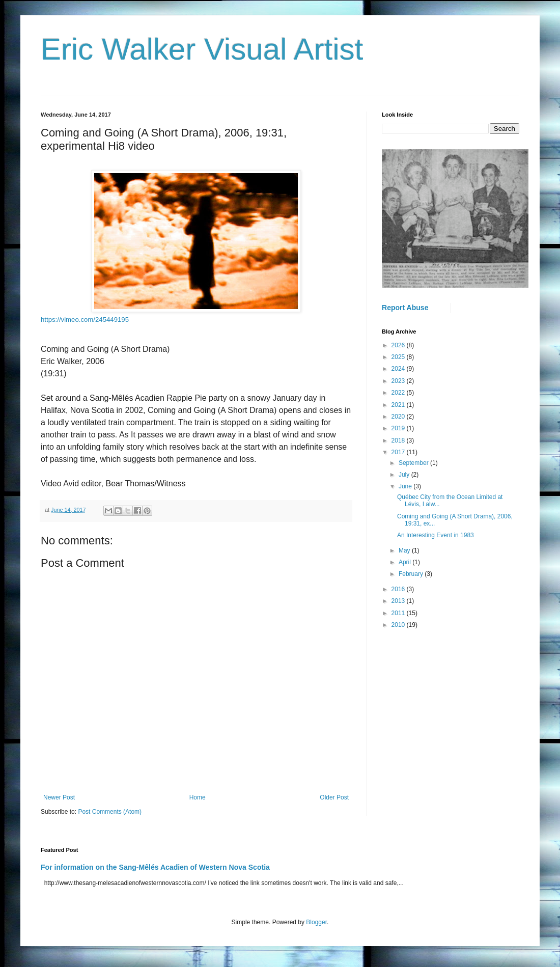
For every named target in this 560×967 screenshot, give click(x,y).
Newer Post (59, 797)
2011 (399, 613)
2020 (399, 417)
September (414, 463)
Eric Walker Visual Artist (202, 49)
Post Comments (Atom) (110, 812)
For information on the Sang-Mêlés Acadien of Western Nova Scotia (155, 867)
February (412, 574)
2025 (399, 357)
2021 (399, 405)
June (406, 486)
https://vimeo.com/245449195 (85, 320)
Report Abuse (405, 308)
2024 (399, 369)
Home (198, 797)
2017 (399, 452)
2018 (399, 440)
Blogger (316, 922)
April (405, 562)
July (405, 475)
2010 (399, 625)
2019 (399, 428)
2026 (399, 345)
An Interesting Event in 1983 (436, 535)
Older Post (334, 797)
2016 (399, 589)
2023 (399, 381)
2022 (399, 393)
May (405, 550)
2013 (399, 601)
